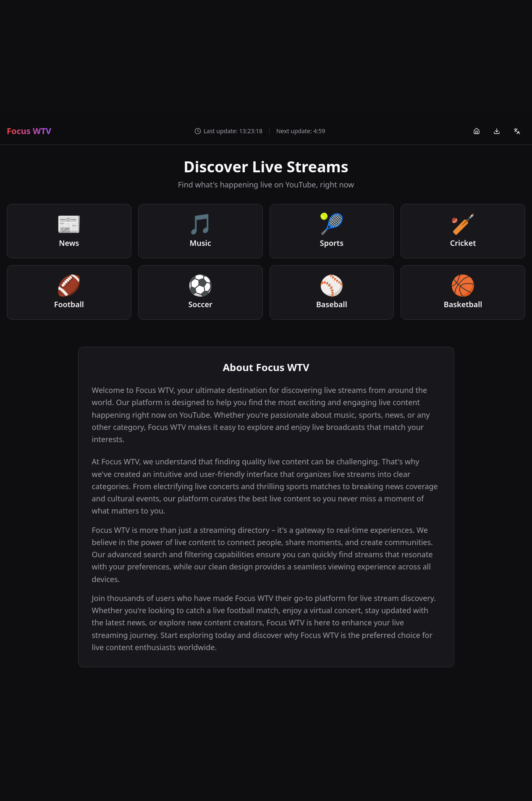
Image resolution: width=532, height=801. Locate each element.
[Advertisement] (266, 59)
